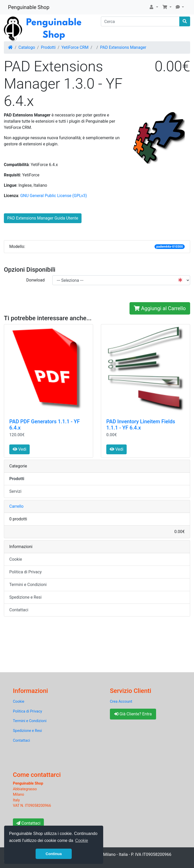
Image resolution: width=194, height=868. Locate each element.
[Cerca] (140, 21)
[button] (153, 7)
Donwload (35, 280)
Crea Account (121, 702)
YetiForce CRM (75, 47)
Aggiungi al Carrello (160, 308)
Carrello (16, 506)
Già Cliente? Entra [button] (133, 714)
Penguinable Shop (29, 7)
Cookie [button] (82, 840)
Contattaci (19, 610)
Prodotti (48, 47)
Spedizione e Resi (25, 597)
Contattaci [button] (28, 823)
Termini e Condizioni (28, 585)
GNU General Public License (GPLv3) (53, 196)
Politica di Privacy (26, 572)
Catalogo (27, 47)
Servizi (15, 491)
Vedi (19, 449)
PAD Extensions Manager (123, 47)
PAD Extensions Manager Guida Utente (43, 218)
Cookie (16, 559)
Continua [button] (54, 854)
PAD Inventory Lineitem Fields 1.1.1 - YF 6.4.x (141, 425)
